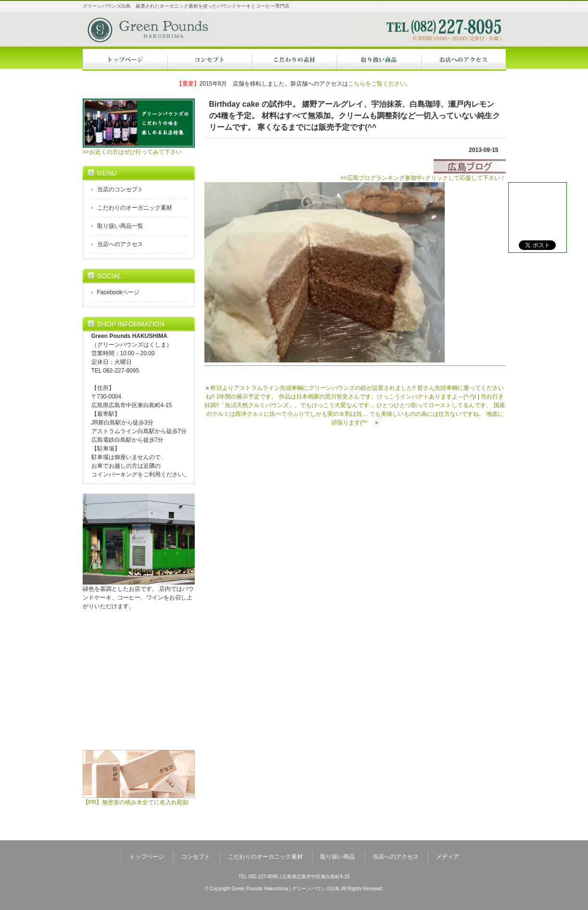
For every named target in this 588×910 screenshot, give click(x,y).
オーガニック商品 (379, 60)
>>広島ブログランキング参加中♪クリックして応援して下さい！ (423, 175)
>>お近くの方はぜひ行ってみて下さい (139, 149)
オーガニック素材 (294, 60)
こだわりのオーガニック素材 (135, 208)
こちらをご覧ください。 (380, 84)
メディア (448, 857)
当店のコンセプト (120, 189)
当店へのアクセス (463, 60)
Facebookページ (119, 292)
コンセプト (210, 60)
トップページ (125, 60)
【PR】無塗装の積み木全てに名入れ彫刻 (139, 799)
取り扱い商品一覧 (120, 226)
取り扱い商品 (338, 857)
